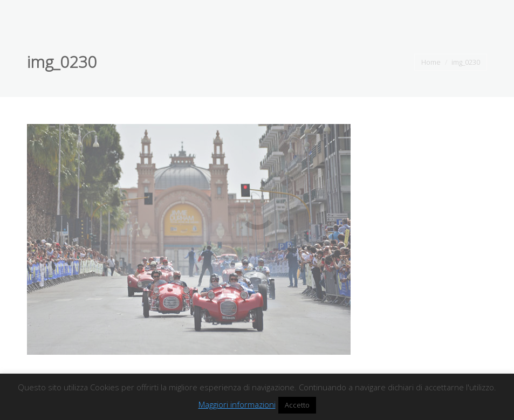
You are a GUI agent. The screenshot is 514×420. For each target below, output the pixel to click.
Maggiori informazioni (237, 404)
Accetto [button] (297, 405)
